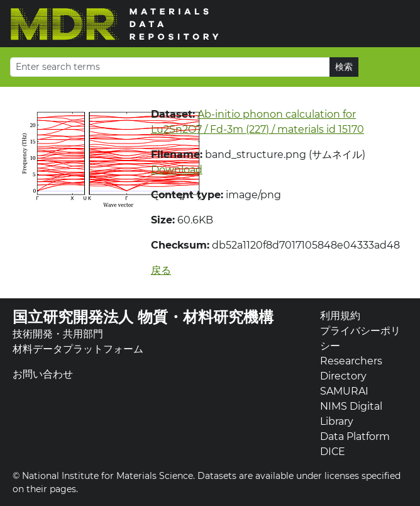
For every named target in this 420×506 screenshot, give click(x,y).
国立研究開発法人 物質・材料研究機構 (143, 317)
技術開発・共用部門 (58, 334)
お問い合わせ (43, 374)
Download (177, 170)
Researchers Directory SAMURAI (351, 376)
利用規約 (340, 316)
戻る (161, 270)
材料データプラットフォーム (78, 349)
